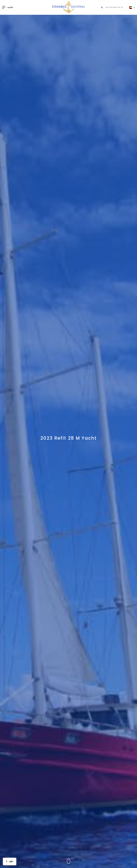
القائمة (10, 7)
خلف (9, 861)
